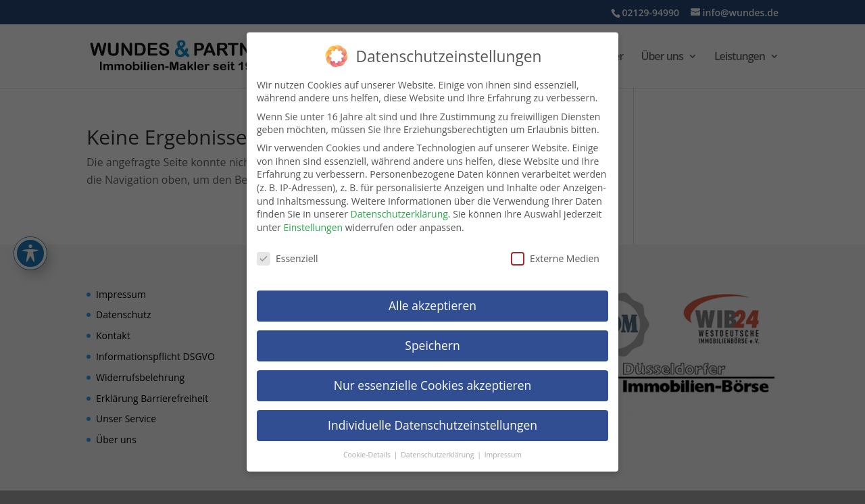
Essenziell (288, 255)
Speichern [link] (432, 342)
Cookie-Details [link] (368, 451)
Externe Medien (555, 255)
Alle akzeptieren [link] (432, 302)
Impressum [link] (503, 451)
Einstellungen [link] (313, 224)
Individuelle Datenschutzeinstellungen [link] (432, 422)
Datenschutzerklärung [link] (399, 210)
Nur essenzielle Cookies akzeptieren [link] (433, 382)
